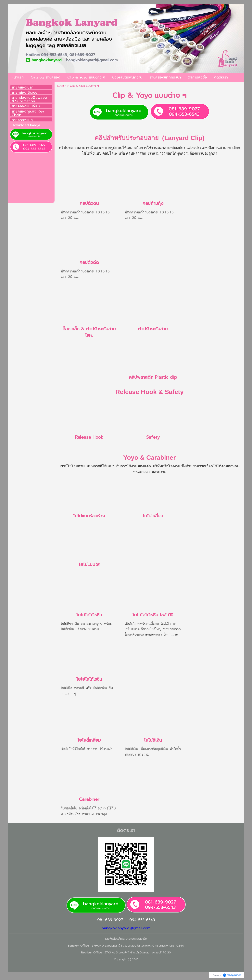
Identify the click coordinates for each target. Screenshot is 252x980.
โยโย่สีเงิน (153, 740)
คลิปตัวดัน (89, 203)
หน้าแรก (62, 86)
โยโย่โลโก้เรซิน (89, 615)
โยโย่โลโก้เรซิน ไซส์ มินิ (153, 615)
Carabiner (89, 799)
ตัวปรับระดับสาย (153, 329)
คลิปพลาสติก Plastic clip (153, 377)
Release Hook (89, 437)
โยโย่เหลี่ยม (153, 516)
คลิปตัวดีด (89, 262)
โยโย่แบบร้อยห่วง (89, 516)
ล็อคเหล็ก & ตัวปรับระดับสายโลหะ (89, 332)
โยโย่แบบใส (89, 564)
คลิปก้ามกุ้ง (153, 203)
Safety (153, 437)
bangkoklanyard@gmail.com (126, 928)
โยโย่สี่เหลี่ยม (89, 740)
